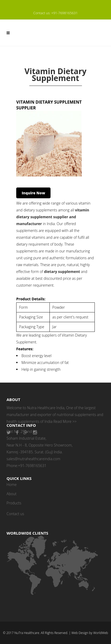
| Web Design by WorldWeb (88, 633)
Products (14, 503)
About (12, 494)
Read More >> (65, 421)
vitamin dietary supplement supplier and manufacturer (53, 217)
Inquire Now (33, 193)
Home (12, 485)
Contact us (15, 514)
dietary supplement (62, 272)
